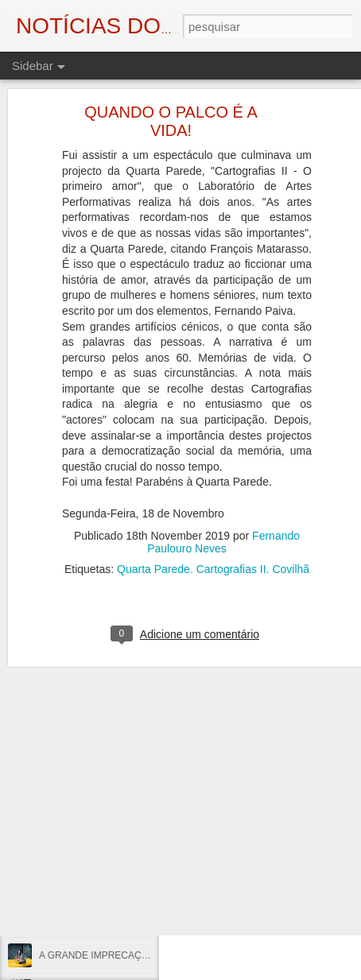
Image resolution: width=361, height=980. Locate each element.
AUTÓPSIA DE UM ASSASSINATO (114, 848)
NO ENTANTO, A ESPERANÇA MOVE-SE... (133, 884)
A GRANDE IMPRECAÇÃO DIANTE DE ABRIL (139, 955)
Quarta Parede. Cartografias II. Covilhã (213, 518)
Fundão (260, 851)
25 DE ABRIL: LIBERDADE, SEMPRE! (121, 812)
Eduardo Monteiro (291, 839)
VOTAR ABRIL (70, 920)
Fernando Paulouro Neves (223, 491)
